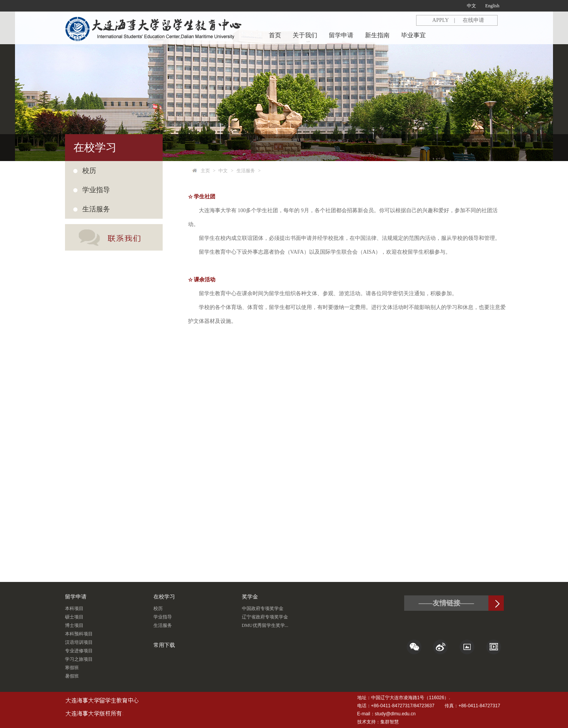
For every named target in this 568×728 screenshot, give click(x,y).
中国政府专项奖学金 (263, 608)
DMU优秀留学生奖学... (265, 625)
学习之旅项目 (79, 659)
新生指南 (377, 35)
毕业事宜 (413, 35)
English (492, 6)
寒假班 (72, 668)
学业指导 (163, 617)
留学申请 (341, 35)
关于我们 (305, 35)
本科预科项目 (79, 634)
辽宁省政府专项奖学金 (265, 617)
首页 (275, 35)
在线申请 (473, 20)
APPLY (441, 20)
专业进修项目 (79, 651)
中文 (471, 6)
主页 (205, 171)
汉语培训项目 (79, 642)
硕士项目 (74, 617)
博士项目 (74, 625)
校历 (89, 171)
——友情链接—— (446, 603)
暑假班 (72, 676)
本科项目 (74, 608)
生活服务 (246, 171)
